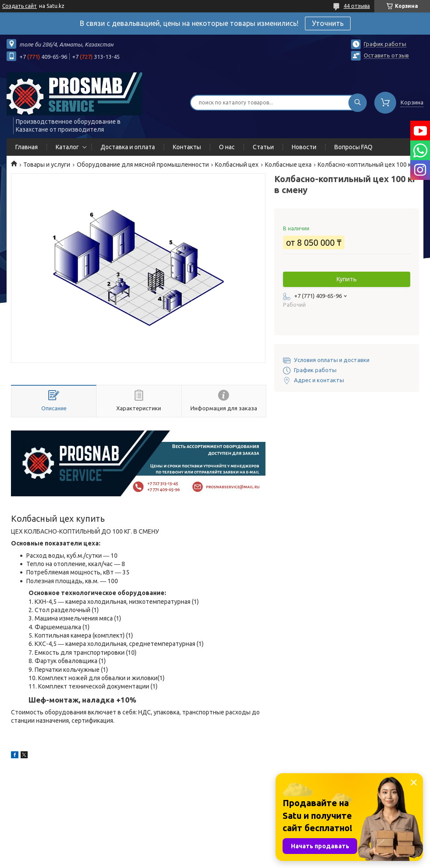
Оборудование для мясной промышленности (143, 165)
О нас (227, 147)
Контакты (187, 147)
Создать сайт (20, 6)
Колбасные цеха (288, 165)
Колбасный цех (237, 165)
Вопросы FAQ (353, 147)
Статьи (263, 147)
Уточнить (328, 23)
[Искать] (358, 103)
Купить (347, 279)
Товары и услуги (47, 165)
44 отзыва (357, 6)
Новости (304, 147)
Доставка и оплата (128, 147)
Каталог (67, 147)
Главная (27, 147)
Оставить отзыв (386, 55)
